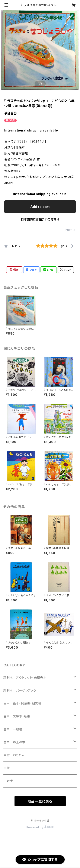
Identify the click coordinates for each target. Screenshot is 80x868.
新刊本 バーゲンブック (20, 690)
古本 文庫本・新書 (17, 716)
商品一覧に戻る (40, 801)
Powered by (40, 827)
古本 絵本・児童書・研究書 (22, 703)
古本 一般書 (13, 729)
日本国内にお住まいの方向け (40, 219)
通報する (71, 230)
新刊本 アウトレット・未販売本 (25, 678)
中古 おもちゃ (14, 755)
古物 (7, 768)
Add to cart (40, 207)
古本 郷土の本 (14, 742)
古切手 (8, 781)
